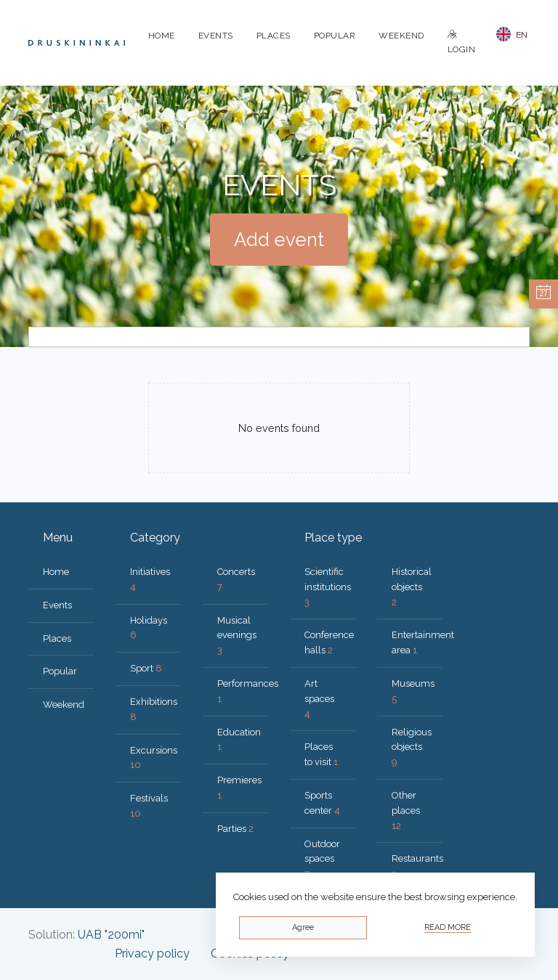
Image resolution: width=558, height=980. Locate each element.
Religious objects (412, 747)
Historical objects (412, 587)
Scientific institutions (328, 587)
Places (274, 36)
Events (216, 36)
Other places (406, 810)
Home (162, 36)
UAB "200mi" (111, 935)
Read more (448, 927)
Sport (146, 668)
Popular (335, 36)
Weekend (401, 36)
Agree (303, 927)
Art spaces (319, 699)
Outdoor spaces (322, 859)
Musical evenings (237, 636)
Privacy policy (152, 954)
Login (462, 42)
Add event (279, 240)
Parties (235, 829)
